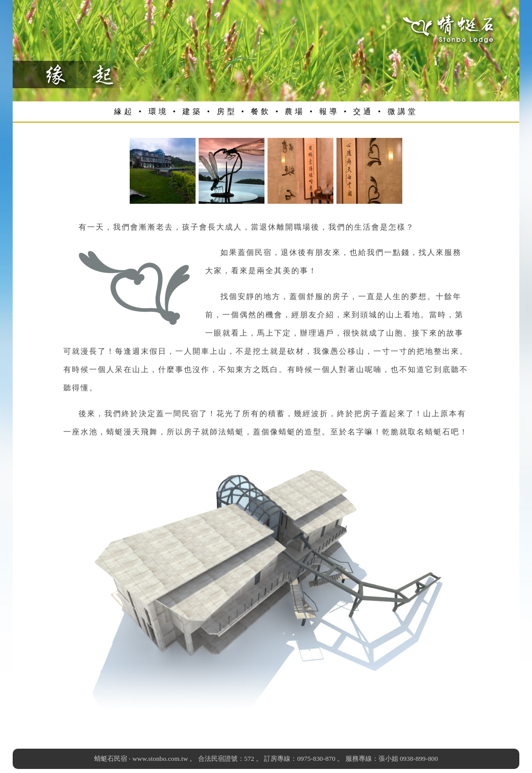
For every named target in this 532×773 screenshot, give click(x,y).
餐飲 (261, 112)
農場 (295, 112)
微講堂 (403, 112)
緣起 (124, 112)
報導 (329, 112)
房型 (227, 112)
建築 (193, 112)
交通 (363, 112)
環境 (159, 112)
